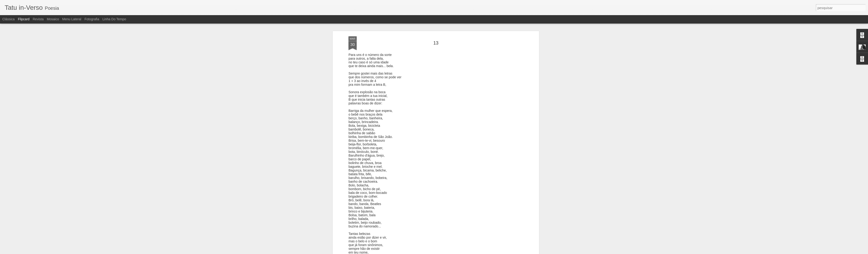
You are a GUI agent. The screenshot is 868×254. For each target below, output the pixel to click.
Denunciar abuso (468, 251)
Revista (38, 19)
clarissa (460, 81)
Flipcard (24, 19)
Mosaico (53, 19)
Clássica (9, 19)
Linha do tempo (114, 19)
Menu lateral (72, 19)
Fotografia (92, 19)
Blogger (453, 251)
